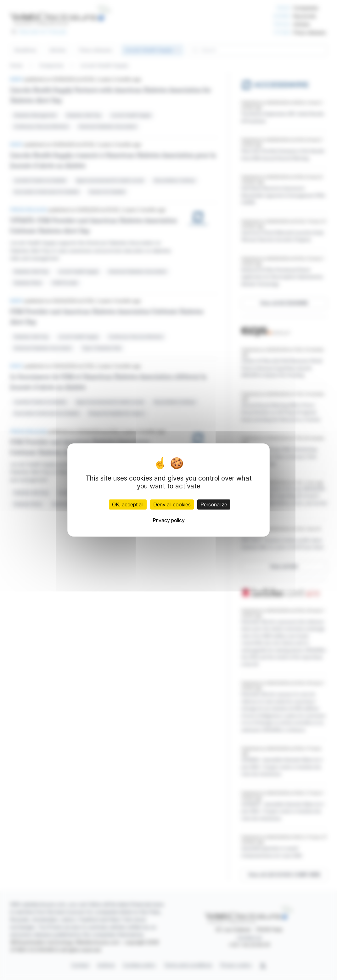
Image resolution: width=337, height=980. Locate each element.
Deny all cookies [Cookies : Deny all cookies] (172, 504)
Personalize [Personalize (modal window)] (214, 504)
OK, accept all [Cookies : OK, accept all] (128, 504)
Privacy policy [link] (169, 520)
